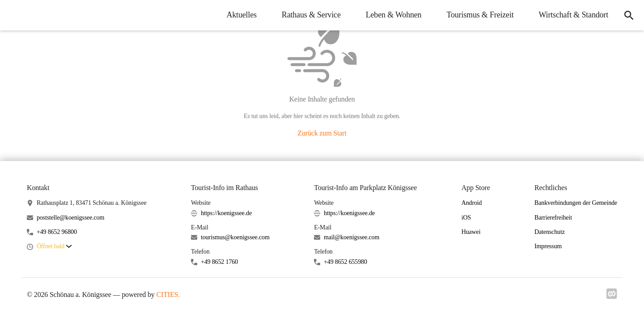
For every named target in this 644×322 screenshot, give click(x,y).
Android (472, 203)
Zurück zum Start (322, 133)
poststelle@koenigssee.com (70, 218)
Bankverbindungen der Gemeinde (576, 203)
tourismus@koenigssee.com (235, 237)
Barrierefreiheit (553, 218)
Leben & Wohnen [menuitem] (394, 15)
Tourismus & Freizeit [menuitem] (480, 15)
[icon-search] (629, 15)
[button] (54, 247)
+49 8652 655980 (345, 262)
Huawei (471, 232)
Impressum (548, 246)
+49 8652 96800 (57, 232)
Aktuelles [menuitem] (241, 15)
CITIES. (168, 294)
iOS (466, 218)
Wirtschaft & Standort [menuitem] (574, 15)
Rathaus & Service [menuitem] (311, 15)
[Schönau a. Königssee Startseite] (13, 15)
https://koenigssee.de (226, 213)
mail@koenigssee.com (352, 237)
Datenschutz (550, 232)
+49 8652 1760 (219, 262)
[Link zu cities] (612, 297)
